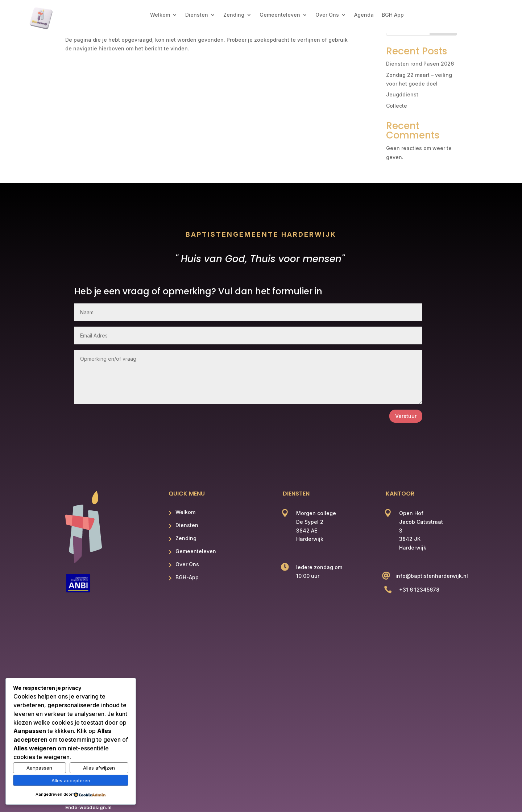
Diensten (197, 15)
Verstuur (406, 416)
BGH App (393, 15)
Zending (234, 15)
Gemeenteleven (280, 15)
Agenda (364, 15)
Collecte (397, 106)
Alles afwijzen (99, 768)
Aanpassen (39, 768)
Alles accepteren (71, 780)
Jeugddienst (402, 94)
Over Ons (327, 15)
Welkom (160, 15)
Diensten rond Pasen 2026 (420, 64)
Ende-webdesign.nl (88, 807)
